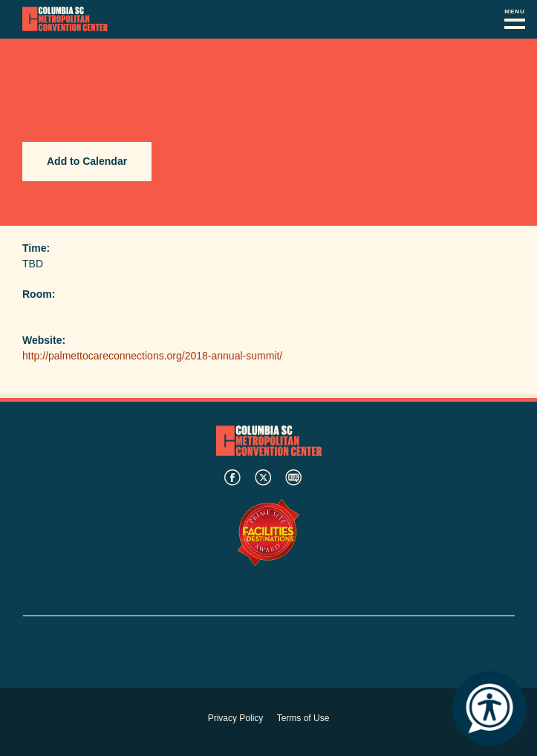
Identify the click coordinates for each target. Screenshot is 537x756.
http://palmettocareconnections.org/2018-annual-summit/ (152, 356)
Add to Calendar (87, 161)
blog (293, 478)
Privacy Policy (236, 718)
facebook (232, 478)
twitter (263, 478)
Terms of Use (303, 718)
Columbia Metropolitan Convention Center (65, 19)
